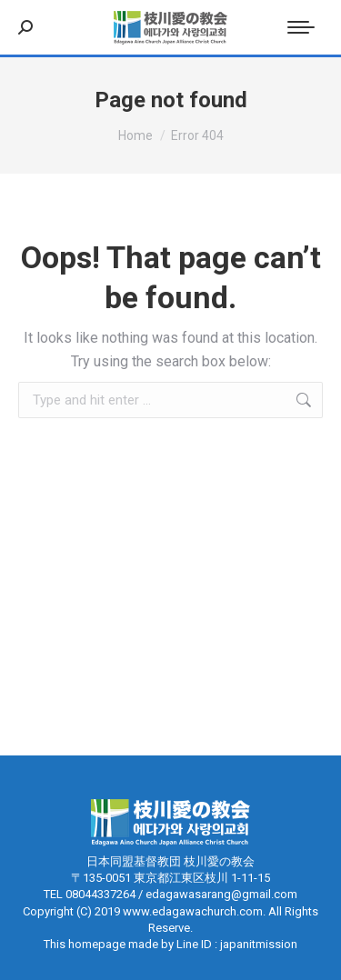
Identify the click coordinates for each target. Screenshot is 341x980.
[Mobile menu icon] (301, 27)
